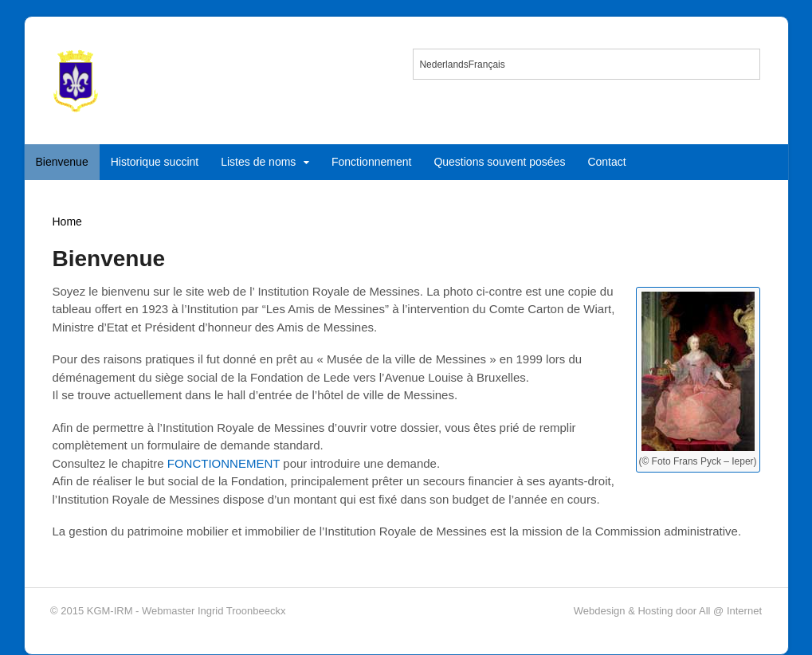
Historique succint (155, 162)
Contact (606, 162)
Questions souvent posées (499, 162)
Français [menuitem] (487, 65)
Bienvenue (62, 162)
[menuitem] (443, 64)
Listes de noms (258, 162)
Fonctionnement (371, 162)
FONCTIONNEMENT (224, 463)
